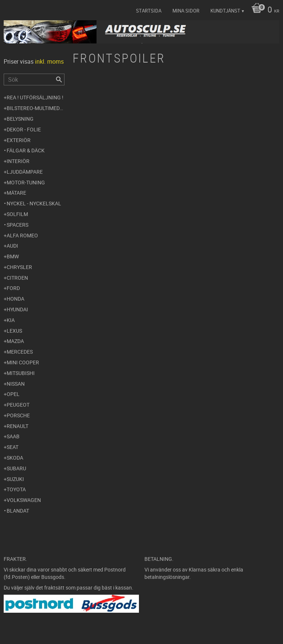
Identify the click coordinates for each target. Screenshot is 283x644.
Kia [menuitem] (11, 320)
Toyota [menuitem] (16, 489)
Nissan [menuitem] (16, 384)
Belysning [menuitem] (20, 119)
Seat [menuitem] (13, 447)
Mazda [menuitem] (15, 341)
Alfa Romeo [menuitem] (22, 235)
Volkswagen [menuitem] (24, 500)
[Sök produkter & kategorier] (34, 79)
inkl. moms (49, 61)
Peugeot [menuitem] (18, 405)
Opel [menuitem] (13, 394)
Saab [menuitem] (13, 436)
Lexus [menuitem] (14, 331)
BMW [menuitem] (13, 256)
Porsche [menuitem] (18, 415)
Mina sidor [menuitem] (186, 11)
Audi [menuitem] (12, 246)
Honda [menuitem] (15, 299)
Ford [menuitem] (13, 288)
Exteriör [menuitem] (19, 140)
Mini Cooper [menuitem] (23, 362)
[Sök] (59, 79)
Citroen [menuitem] (17, 278)
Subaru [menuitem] (16, 468)
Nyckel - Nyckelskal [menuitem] (34, 203)
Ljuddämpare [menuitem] (25, 172)
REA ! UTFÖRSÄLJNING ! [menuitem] (35, 97)
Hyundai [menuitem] (17, 309)
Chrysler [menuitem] (19, 267)
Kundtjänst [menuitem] (225, 11)
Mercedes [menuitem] (20, 352)
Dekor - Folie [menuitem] (24, 129)
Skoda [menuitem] (15, 458)
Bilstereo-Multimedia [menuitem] (36, 108)
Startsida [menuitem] (149, 11)
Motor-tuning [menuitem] (26, 182)
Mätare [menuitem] (16, 193)
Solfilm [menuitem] (17, 214)
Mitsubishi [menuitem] (21, 373)
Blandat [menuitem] (18, 511)
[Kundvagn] (263, 10)
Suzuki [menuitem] (15, 479)
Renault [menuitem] (18, 426)
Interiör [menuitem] (18, 161)
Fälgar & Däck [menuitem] (26, 150)
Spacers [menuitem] (18, 225)
